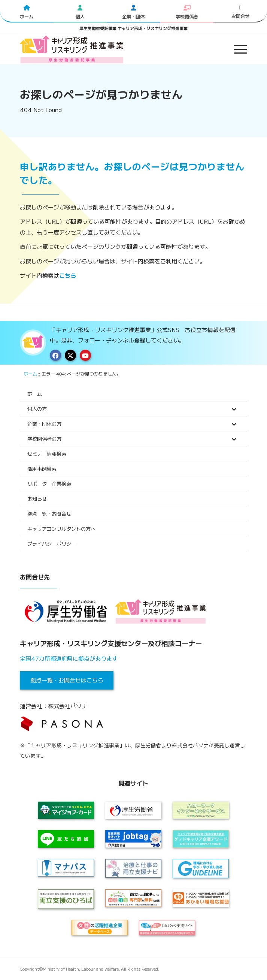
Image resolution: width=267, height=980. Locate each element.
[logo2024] (111, 49)
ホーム (30, 373)
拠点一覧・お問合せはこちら (67, 680)
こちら (68, 275)
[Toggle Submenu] (234, 409)
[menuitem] (237, 49)
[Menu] (237, 49)
